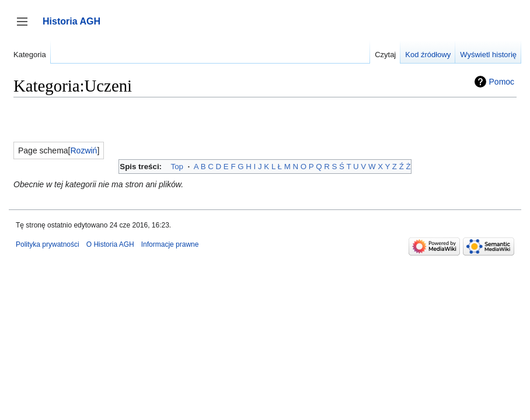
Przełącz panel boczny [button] (26, 27)
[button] (84, 150)
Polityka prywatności (48, 244)
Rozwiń (84, 150)
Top (177, 167)
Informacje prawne (170, 244)
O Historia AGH (110, 244)
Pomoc (502, 82)
